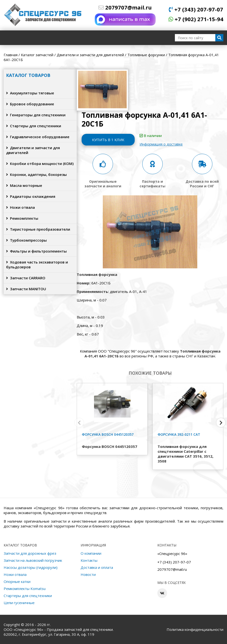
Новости (88, 574)
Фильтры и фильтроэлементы (36, 251)
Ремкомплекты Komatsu (25, 589)
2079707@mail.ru (125, 7)
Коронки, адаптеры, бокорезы (36, 174)
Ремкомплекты (22, 218)
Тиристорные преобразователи (38, 229)
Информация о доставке (162, 144)
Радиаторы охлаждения (31, 196)
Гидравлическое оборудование (38, 137)
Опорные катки (17, 581)
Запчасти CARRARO (26, 278)
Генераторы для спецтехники (36, 115)
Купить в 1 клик (108, 140)
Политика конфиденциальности (195, 629)
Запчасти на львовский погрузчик (33, 560)
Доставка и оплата (97, 567)
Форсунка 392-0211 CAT (179, 434)
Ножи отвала (20, 207)
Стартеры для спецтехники (34, 126)
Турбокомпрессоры (26, 240)
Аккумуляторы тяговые (30, 93)
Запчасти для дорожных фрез (30, 553)
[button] (221, 423)
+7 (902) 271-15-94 (196, 19)
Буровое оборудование (30, 104)
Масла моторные (24, 185)
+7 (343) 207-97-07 (196, 9)
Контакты (89, 560)
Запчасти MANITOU (26, 289)
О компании (91, 553)
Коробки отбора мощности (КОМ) (40, 163)
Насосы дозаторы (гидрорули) (31, 567)
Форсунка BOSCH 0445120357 (108, 434)
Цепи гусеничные (19, 603)
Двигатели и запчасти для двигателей (33, 150)
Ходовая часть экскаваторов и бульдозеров (37, 264)
